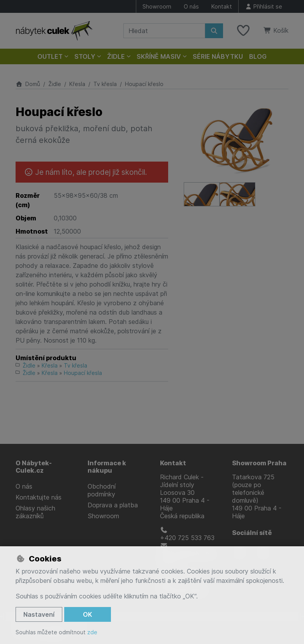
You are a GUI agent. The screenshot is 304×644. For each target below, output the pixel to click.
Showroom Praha (259, 463)
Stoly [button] (85, 56)
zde (92, 632)
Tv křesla (105, 84)
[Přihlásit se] (264, 6)
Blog (258, 56)
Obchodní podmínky (102, 490)
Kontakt (222, 6)
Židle (55, 84)
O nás (191, 6)
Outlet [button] (50, 56)
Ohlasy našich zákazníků (35, 512)
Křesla (77, 84)
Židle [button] (116, 56)
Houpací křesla (83, 373)
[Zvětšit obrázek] (236, 140)
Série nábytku (218, 56)
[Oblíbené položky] (243, 31)
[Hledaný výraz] (164, 31)
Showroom (157, 6)
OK (88, 614)
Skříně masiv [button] (159, 56)
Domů (28, 84)
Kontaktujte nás (39, 497)
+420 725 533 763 (187, 534)
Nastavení (39, 614)
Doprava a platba (113, 505)
